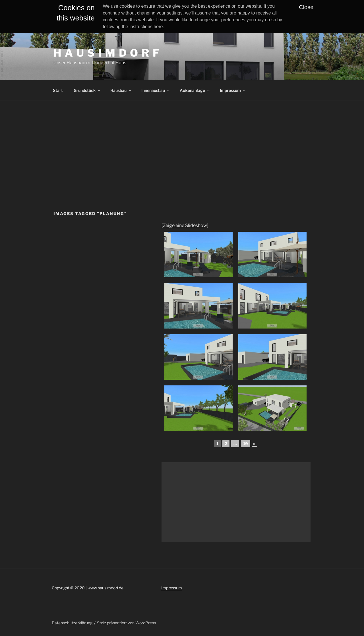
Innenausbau (156, 90)
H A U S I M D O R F (107, 53)
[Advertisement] (182, 143)
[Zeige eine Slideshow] (185, 225)
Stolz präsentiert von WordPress (126, 623)
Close (306, 7)
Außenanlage (195, 90)
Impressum (233, 90)
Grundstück (87, 90)
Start (58, 90)
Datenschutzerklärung (72, 623)
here (158, 27)
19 (246, 444)
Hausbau (121, 90)
